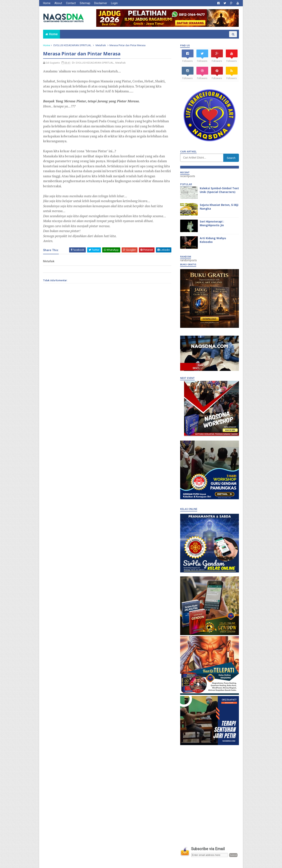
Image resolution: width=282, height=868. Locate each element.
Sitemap (85, 3)
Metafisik (101, 45)
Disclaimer (101, 3)
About (58, 3)
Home (47, 3)
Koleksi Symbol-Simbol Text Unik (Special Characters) (219, 190)
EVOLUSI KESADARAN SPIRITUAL (72, 45)
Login (114, 3)
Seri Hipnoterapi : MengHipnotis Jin (212, 223)
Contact (71, 3)
